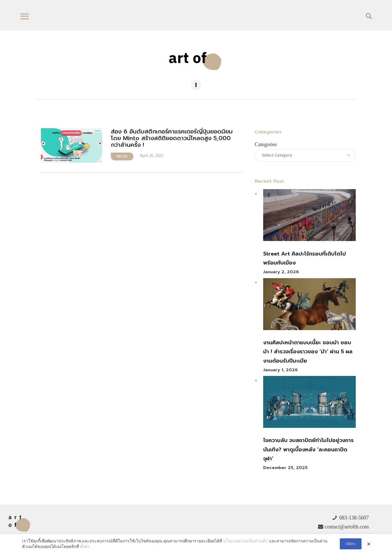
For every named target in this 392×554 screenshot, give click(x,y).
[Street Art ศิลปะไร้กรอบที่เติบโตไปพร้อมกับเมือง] (309, 217)
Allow (351, 544)
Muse (122, 156)
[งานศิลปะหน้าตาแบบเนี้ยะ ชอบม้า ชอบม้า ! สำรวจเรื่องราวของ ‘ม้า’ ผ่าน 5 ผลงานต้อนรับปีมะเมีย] (309, 306)
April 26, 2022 (151, 156)
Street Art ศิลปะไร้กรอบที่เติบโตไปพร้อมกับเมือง (305, 258)
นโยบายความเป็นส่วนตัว (245, 541)
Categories (266, 144)
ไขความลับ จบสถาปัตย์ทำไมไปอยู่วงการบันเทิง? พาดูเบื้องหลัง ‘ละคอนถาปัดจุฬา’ (308, 449)
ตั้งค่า (85, 547)
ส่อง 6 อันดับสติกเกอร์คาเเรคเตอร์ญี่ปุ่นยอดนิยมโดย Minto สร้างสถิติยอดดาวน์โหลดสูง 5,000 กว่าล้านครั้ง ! (172, 138)
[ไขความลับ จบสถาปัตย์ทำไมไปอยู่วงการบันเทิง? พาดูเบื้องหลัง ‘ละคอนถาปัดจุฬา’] (309, 403)
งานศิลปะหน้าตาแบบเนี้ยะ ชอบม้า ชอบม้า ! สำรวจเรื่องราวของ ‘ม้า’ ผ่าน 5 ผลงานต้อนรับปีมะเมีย (308, 352)
